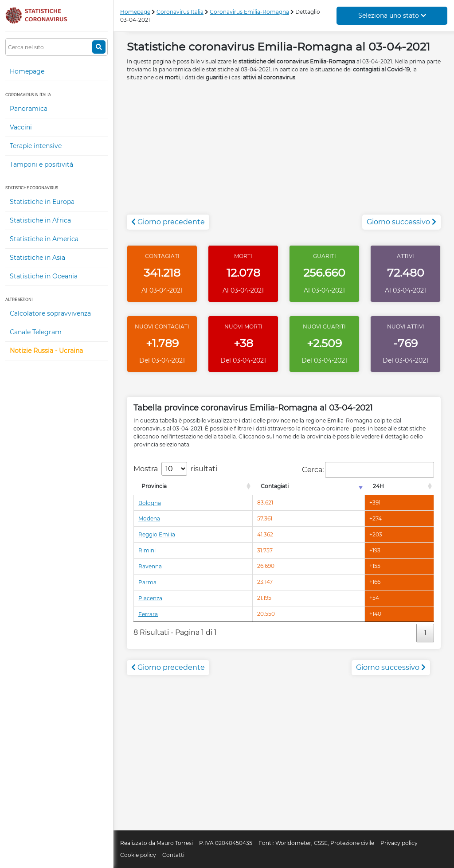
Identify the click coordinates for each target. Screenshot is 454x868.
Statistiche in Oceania (44, 276)
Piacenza (150, 598)
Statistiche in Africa (40, 220)
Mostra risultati (175, 469)
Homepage (27, 71)
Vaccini (21, 127)
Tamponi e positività (41, 164)
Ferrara (148, 614)
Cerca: (368, 470)
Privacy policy (399, 843)
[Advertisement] (284, 152)
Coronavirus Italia (180, 12)
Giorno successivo (401, 222)
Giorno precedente (168, 222)
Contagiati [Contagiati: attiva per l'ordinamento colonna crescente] (275, 486)
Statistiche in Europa (42, 202)
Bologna (150, 502)
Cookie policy (138, 855)
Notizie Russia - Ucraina (46, 351)
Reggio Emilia (157, 534)
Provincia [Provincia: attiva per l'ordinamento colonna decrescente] (154, 486)
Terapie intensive (36, 146)
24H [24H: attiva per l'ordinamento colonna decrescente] (378, 486)
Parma (147, 582)
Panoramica (29, 109)
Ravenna (150, 566)
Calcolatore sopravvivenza (50, 313)
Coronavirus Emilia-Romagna (249, 12)
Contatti (173, 855)
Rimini (147, 550)
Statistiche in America (44, 239)
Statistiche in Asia (37, 258)
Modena (149, 518)
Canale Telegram (36, 332)
